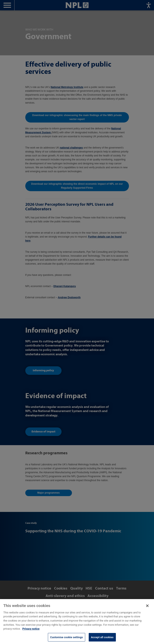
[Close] (147, 609)
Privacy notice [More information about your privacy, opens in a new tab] (31, 632)
